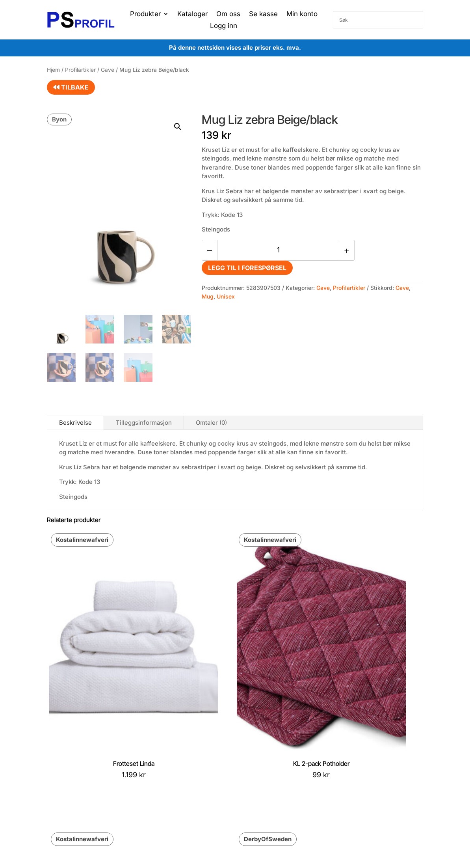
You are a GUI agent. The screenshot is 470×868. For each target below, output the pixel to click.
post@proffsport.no (83, 757)
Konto (207, 745)
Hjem (53, 70)
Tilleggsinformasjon (144, 423)
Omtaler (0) (211, 423)
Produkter (145, 14)
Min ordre (212, 757)
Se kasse (263, 14)
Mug (208, 296)
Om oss (228, 14)
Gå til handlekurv (221, 769)
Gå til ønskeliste (220, 781)
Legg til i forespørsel (247, 268)
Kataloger (192, 14)
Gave (108, 70)
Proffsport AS (251, 817)
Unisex (226, 296)
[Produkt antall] (278, 250)
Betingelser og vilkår (154, 745)
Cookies (139, 758)
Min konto (302, 14)
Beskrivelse (75, 423)
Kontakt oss (143, 770)
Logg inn (224, 26)
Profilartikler (80, 70)
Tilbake (71, 87)
